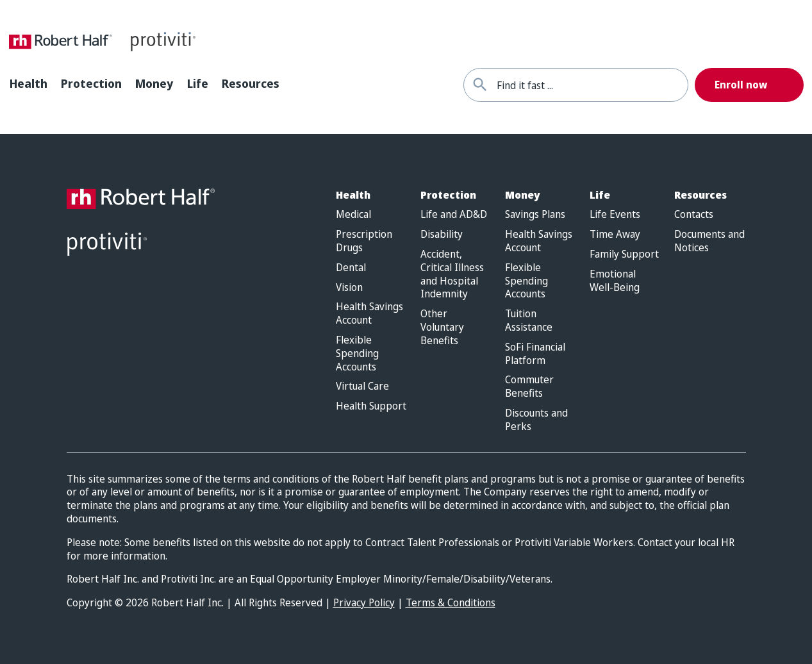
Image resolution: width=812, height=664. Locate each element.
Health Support (371, 406)
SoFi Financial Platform (535, 354)
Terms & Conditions (451, 602)
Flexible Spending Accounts (357, 353)
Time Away (615, 234)
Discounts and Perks (536, 420)
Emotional (615, 281)
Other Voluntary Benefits (442, 327)
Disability (442, 234)
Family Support (624, 254)
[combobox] (592, 85)
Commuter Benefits (529, 386)
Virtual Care (362, 386)
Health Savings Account (369, 313)
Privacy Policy (364, 602)
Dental (351, 268)
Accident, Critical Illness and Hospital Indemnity (452, 274)
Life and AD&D (454, 214)
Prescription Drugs (364, 241)
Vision (349, 287)
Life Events (615, 214)
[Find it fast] (480, 85)
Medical (353, 214)
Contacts (694, 214)
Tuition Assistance (529, 320)
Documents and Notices (709, 241)
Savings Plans (535, 214)
